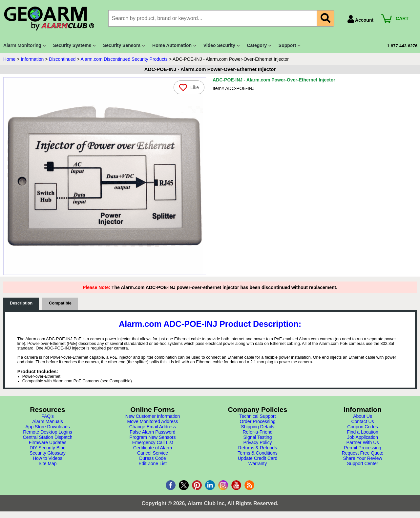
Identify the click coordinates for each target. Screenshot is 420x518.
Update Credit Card (258, 458)
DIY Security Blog (47, 448)
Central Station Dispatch (48, 437)
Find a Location (363, 432)
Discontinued (62, 59)
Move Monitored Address (153, 421)
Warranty (258, 463)
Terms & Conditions (257, 453)
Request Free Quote (363, 453)
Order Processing (258, 421)
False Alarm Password (152, 432)
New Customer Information (153, 416)
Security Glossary (48, 453)
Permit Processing (363, 448)
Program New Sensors (153, 437)
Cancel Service (153, 453)
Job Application (363, 437)
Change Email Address (153, 427)
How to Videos (48, 458)
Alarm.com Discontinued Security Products (124, 59)
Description (21, 303)
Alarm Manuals (47, 421)
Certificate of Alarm (153, 448)
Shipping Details (257, 427)
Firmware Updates (48, 442)
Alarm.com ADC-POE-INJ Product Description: (210, 324)
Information (32, 59)
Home (9, 59)
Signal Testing (258, 437)
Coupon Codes (362, 427)
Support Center (363, 463)
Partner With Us (363, 442)
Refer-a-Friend (257, 432)
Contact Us (362, 421)
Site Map (47, 463)
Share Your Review (362, 458)
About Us (363, 416)
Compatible (60, 303)
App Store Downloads (47, 427)
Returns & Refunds (258, 448)
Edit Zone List (153, 463)
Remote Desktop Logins (47, 432)
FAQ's (48, 416)
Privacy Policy (257, 442)
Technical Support (257, 416)
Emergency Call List (153, 442)
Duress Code (153, 458)
